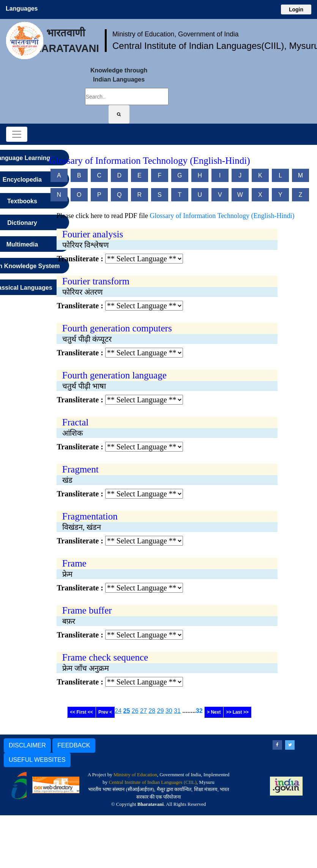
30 (169, 711)
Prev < (105, 712)
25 (127, 711)
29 (161, 711)
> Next (214, 712)
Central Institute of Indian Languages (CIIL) (152, 782)
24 (118, 711)
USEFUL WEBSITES (37, 760)
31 (177, 711)
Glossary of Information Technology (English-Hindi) (222, 216)
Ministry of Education (135, 775)
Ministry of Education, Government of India (176, 34)
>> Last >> (237, 712)
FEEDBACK (74, 745)
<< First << (81, 712)
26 (135, 711)
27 (144, 711)
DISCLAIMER (27, 745)
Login (296, 9)
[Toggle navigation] (17, 134)
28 (152, 711)
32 (199, 711)
